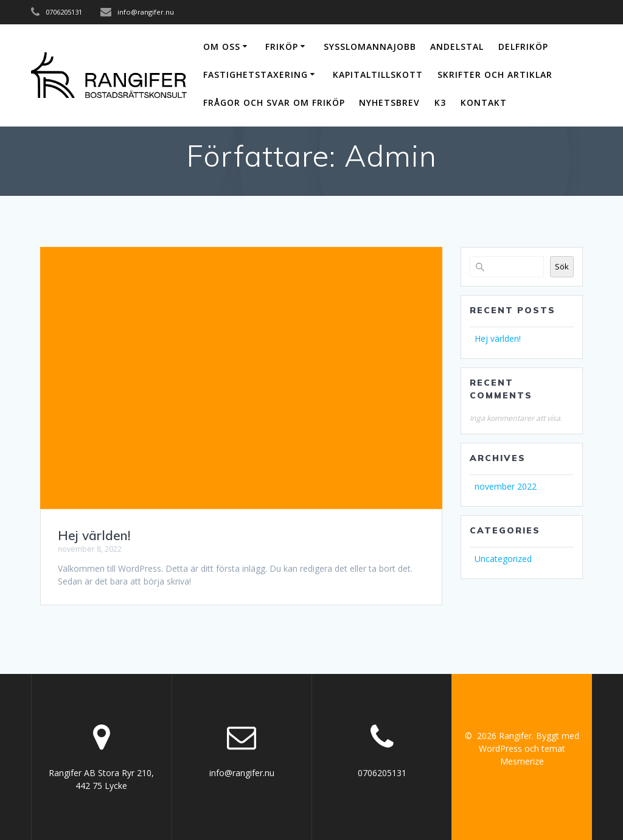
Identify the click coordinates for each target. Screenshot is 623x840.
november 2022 (506, 486)
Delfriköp (523, 47)
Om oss (222, 47)
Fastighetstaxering (256, 75)
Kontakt (484, 102)
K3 (440, 102)
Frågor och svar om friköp (274, 102)
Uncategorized (503, 559)
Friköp (282, 47)
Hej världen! (94, 535)
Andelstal (457, 47)
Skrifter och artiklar (495, 75)
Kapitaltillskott (378, 75)
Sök (562, 266)
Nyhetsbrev (389, 102)
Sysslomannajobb (370, 47)
